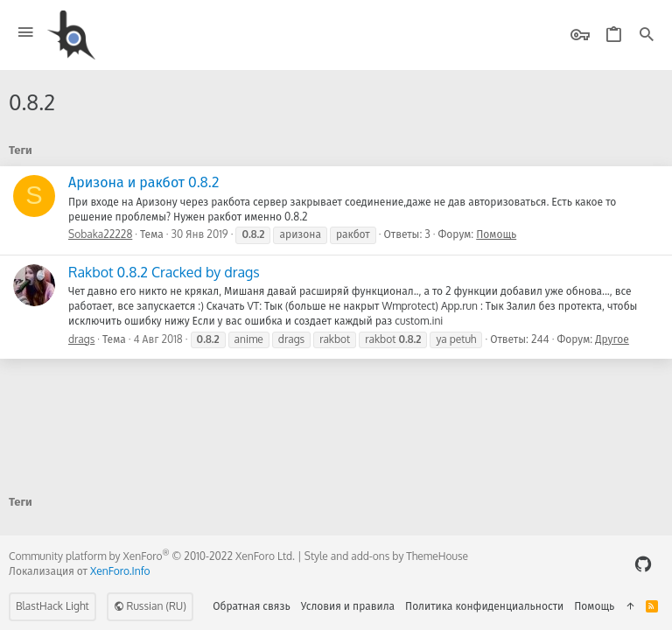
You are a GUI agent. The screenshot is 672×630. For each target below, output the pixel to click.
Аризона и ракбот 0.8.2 (143, 182)
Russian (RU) (150, 606)
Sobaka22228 (100, 234)
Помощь (496, 234)
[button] (26, 33)
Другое (612, 339)
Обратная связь (252, 606)
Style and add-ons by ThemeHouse (386, 556)
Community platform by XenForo (152, 556)
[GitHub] (643, 564)
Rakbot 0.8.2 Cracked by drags (164, 272)
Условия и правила (348, 606)
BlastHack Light (52, 606)
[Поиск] (647, 35)
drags (81, 339)
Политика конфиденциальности (484, 606)
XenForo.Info (120, 571)
